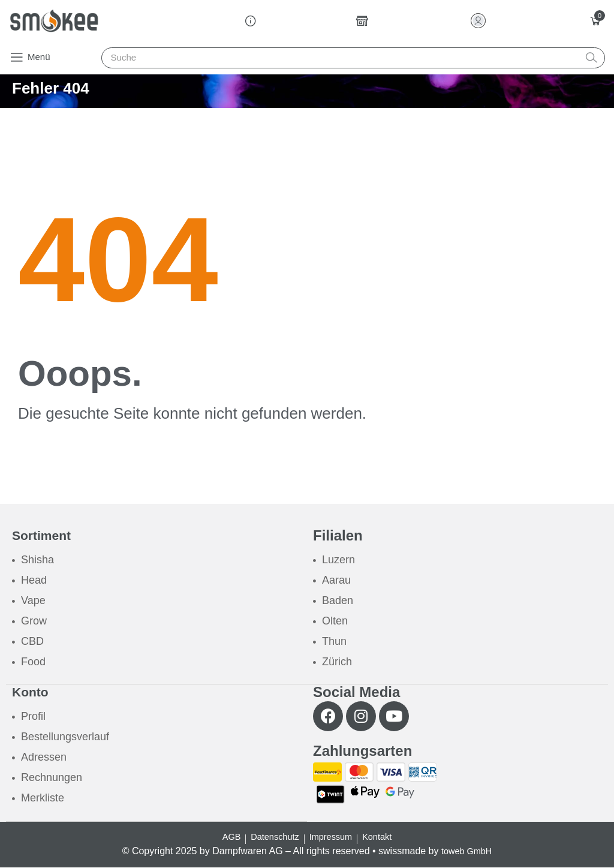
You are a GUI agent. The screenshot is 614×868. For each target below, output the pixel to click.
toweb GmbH (466, 852)
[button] (30, 57)
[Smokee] (54, 21)
